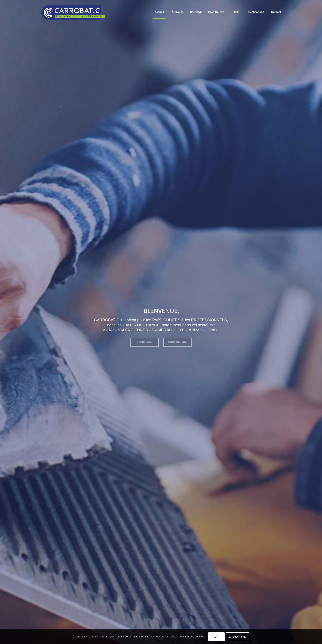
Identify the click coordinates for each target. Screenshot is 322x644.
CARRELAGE (145, 341)
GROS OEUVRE (177, 341)
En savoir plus (238, 637)
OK (217, 637)
